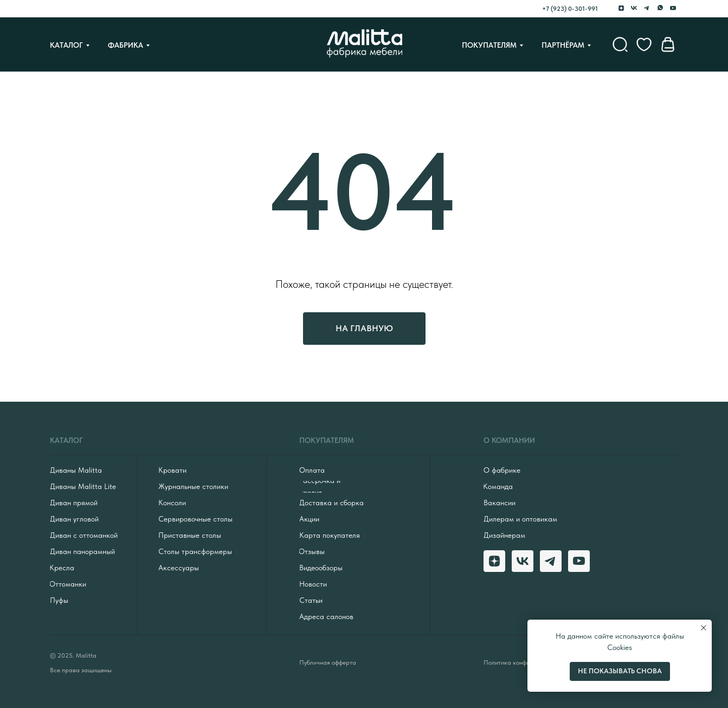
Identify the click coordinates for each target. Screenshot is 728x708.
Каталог (66, 45)
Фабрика (125, 45)
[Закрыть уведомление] (704, 628)
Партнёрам (563, 45)
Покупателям (489, 45)
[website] (620, 44)
